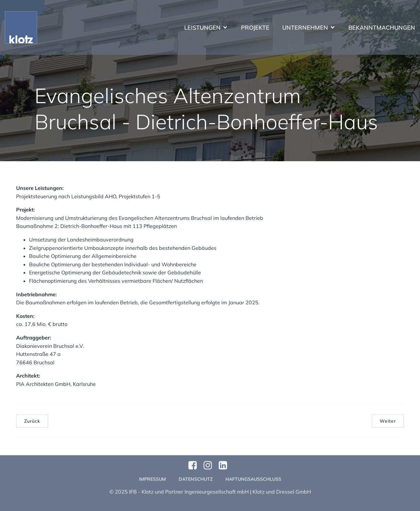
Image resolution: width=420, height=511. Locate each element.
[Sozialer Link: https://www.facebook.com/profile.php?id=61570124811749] (195, 466)
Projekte (255, 28)
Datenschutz (196, 479)
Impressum (152, 479)
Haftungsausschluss (253, 479)
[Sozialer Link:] (225, 466)
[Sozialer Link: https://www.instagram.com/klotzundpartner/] (210, 466)
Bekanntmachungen (382, 28)
